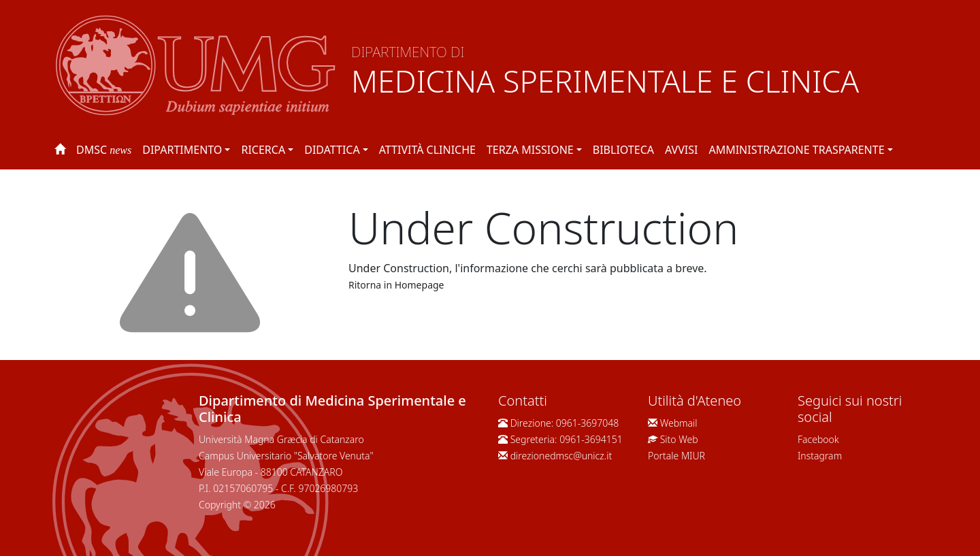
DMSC (104, 150)
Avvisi (681, 150)
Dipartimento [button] (182, 150)
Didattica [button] (332, 150)
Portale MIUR (676, 456)
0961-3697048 (587, 423)
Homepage (420, 285)
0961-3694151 (591, 439)
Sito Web (679, 439)
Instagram (820, 456)
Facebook (818, 439)
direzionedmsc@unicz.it (561, 456)
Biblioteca (623, 150)
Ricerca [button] (263, 150)
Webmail (679, 423)
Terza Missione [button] (530, 150)
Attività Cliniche (427, 150)
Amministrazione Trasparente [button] (796, 150)
